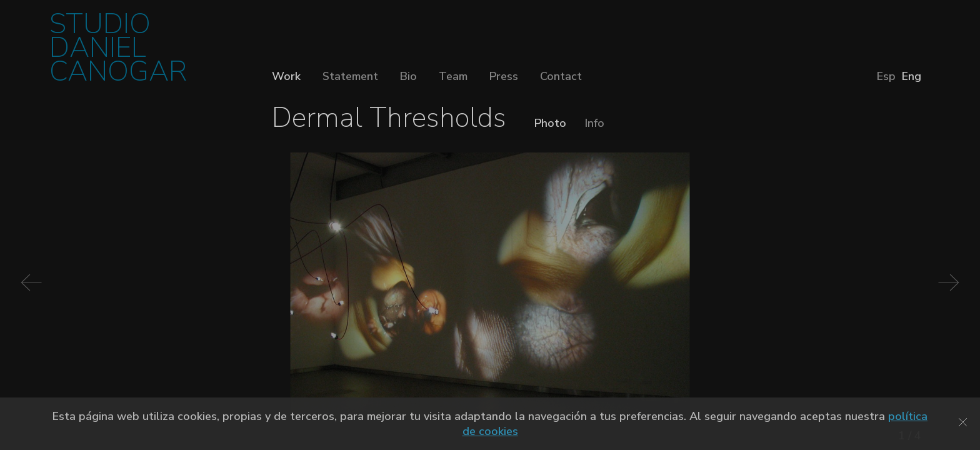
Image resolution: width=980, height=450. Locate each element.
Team (453, 76)
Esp (886, 76)
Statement (350, 76)
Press (504, 76)
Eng (912, 76)
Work (286, 76)
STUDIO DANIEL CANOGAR (118, 52)
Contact (561, 76)
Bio (408, 76)
